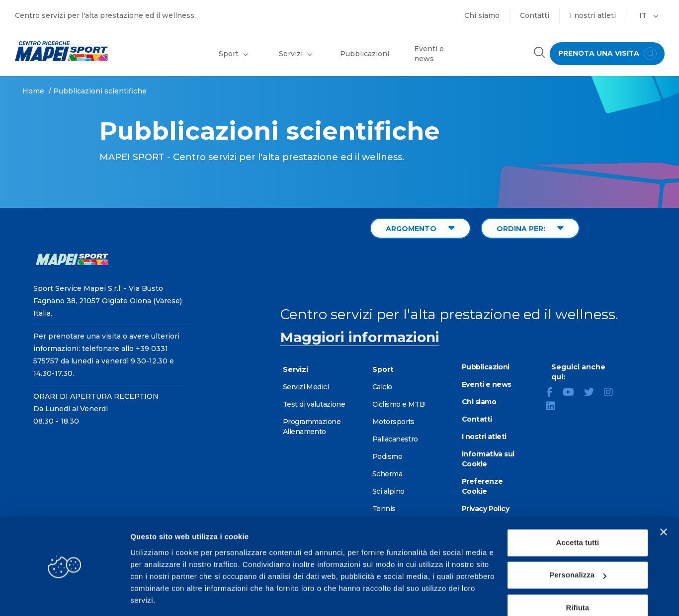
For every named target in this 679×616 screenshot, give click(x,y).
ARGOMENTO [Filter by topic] (420, 228)
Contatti (535, 15)
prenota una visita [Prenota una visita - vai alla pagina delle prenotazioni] (605, 54)
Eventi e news (429, 54)
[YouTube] (572, 393)
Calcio (382, 387)
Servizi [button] (296, 54)
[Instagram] (612, 393)
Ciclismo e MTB (398, 404)
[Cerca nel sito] (536, 53)
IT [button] (649, 15)
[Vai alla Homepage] (85, 51)
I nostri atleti (593, 15)
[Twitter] (593, 393)
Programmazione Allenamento (312, 427)
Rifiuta (578, 576)
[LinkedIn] (555, 407)
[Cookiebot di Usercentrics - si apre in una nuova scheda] (64, 597)
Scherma (387, 474)
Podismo (387, 456)
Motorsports (393, 422)
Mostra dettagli (157, 596)
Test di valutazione (314, 404)
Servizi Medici (306, 387)
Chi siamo (482, 15)
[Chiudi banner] (664, 501)
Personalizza (578, 544)
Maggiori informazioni (360, 337)
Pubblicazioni (365, 54)
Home (33, 91)
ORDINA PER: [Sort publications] (530, 228)
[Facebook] (553, 393)
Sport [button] (233, 54)
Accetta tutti (578, 511)
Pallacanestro (395, 439)
